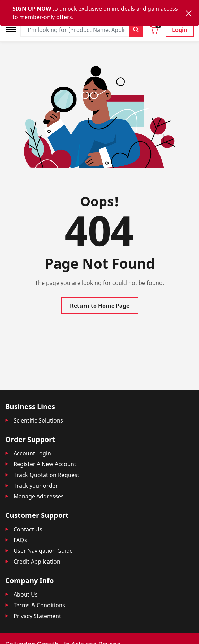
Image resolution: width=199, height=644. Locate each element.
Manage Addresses (39, 496)
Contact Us (28, 529)
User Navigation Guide (43, 551)
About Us (26, 594)
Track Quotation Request (46, 475)
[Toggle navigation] (13, 29)
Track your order (36, 486)
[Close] (189, 13)
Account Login (32, 453)
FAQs (20, 540)
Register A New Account (45, 464)
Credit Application (37, 562)
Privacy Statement (37, 616)
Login (180, 30)
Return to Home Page (100, 306)
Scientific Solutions (38, 420)
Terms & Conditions (39, 605)
